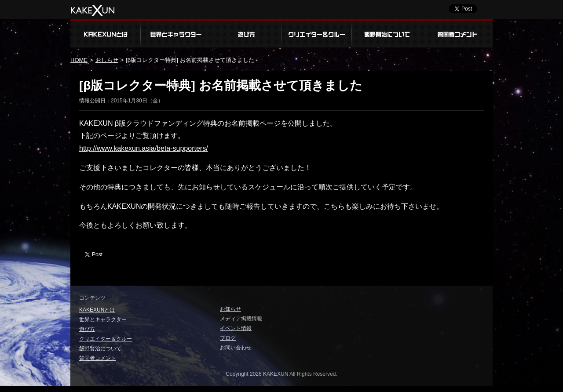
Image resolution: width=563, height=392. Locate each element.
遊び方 (246, 33)
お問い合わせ (236, 348)
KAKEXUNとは (106, 33)
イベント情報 (236, 328)
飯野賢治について (387, 33)
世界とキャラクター (176, 33)
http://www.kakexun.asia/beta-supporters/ (144, 148)
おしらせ (107, 60)
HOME (79, 60)
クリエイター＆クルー (317, 33)
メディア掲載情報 (241, 319)
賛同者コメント (457, 33)
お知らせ (230, 309)
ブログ (228, 338)
